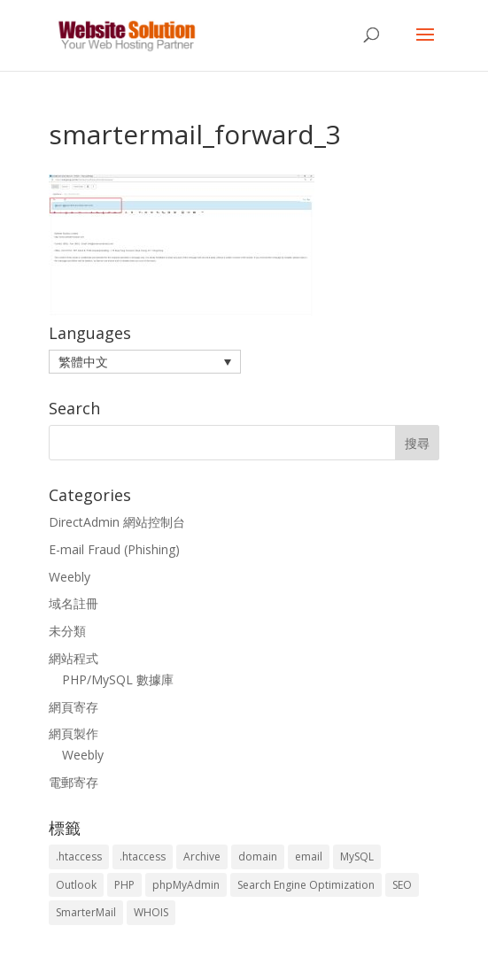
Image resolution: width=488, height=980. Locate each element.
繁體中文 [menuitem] (83, 362)
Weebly (70, 577)
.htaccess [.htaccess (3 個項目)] (79, 857)
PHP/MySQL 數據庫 (118, 679)
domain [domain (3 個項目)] (258, 857)
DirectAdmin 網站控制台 (117, 522)
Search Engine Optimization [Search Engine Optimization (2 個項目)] (306, 885)
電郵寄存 (74, 782)
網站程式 (74, 658)
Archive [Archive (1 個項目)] (202, 857)
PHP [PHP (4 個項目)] (124, 885)
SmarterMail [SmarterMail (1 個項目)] (86, 912)
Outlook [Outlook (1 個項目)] (76, 885)
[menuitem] (145, 362)
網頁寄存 (74, 707)
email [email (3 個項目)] (309, 857)
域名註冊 (74, 603)
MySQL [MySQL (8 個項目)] (357, 857)
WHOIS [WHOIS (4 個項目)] (151, 912)
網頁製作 (74, 733)
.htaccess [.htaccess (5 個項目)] (143, 857)
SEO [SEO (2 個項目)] (402, 885)
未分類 (67, 631)
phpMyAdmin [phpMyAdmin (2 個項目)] (186, 885)
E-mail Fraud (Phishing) (114, 549)
